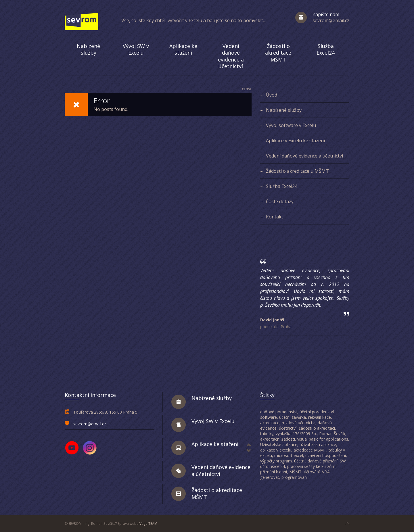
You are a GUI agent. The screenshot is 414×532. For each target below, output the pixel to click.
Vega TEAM (148, 524)
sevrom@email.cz (90, 424)
